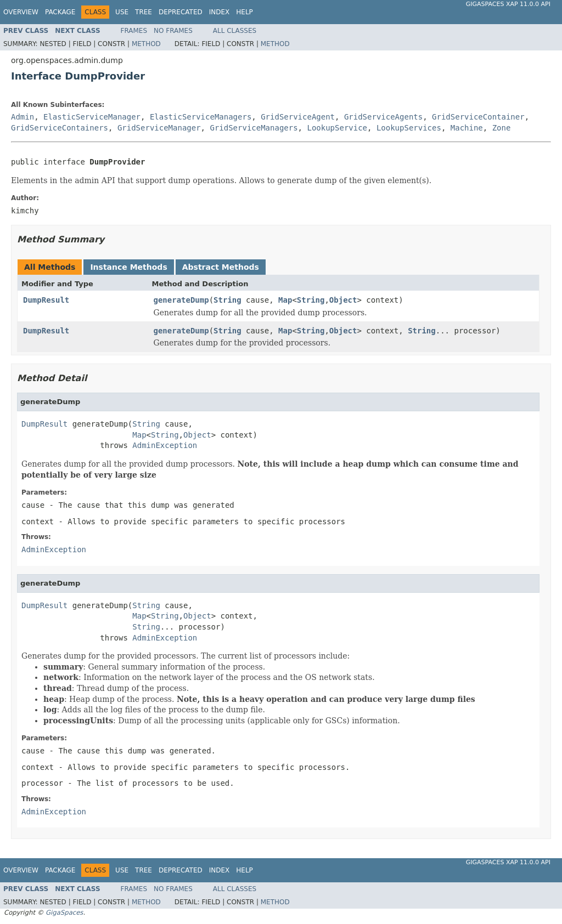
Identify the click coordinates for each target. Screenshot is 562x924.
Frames (134, 31)
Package (60, 12)
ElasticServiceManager (92, 117)
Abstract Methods (221, 267)
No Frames (173, 31)
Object (343, 300)
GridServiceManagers (254, 128)
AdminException (165, 445)
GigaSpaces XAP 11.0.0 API (508, 4)
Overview (21, 12)
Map (285, 300)
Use (122, 12)
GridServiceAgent (298, 117)
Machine (467, 128)
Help (245, 12)
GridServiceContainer (478, 117)
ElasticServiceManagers (201, 117)
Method (146, 44)
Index (220, 12)
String (227, 300)
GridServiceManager (159, 128)
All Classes (235, 31)
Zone (502, 128)
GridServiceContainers (60, 128)
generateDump (181, 300)
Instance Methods (128, 267)
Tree (144, 12)
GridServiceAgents (383, 117)
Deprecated (181, 12)
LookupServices (409, 128)
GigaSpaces (64, 912)
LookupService (337, 128)
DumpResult (46, 300)
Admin (23, 117)
